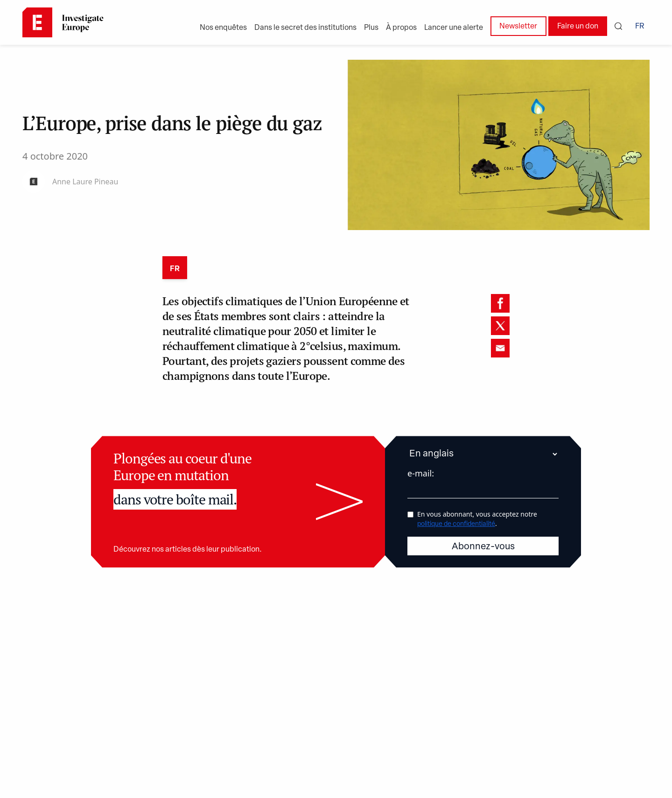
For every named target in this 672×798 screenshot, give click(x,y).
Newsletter (518, 27)
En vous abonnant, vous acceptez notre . (477, 519)
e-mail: (421, 473)
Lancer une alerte (454, 28)
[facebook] (500, 303)
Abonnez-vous (483, 547)
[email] (500, 348)
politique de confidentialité (456, 524)
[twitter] (500, 326)
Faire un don (578, 27)
